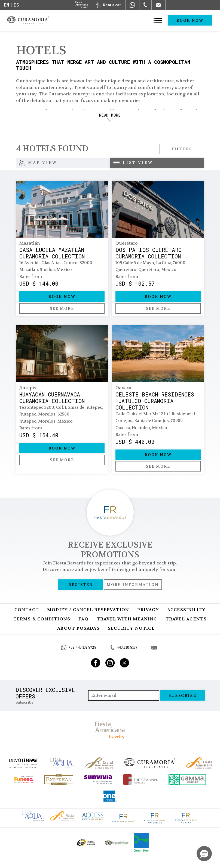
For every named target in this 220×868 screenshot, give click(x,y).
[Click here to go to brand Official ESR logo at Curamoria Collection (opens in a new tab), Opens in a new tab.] (86, 843)
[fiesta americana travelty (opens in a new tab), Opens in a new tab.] (110, 730)
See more (62, 308)
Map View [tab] (38, 163)
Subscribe (182, 695)
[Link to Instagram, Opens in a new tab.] (110, 663)
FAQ (83, 619)
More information (133, 585)
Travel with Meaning (127, 619)
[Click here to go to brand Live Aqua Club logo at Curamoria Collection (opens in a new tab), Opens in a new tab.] (33, 815)
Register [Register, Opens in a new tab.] (80, 585)
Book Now (190, 20)
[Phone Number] (145, 5)
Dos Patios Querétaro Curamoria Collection (149, 253)
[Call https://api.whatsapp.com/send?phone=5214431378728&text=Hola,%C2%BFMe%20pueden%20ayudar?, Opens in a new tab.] (79, 647)
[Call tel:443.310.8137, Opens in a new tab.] (124, 648)
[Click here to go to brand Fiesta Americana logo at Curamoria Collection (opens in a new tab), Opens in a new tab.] (62, 816)
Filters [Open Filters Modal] (182, 149)
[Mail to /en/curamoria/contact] (158, 5)
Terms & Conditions (42, 619)
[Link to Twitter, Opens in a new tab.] (124, 663)
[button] (204, 854)
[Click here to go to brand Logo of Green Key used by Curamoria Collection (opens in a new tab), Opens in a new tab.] (141, 843)
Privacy (148, 610)
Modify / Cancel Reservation (88, 610)
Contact (27, 610)
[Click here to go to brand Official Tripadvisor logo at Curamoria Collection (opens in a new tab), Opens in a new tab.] (117, 843)
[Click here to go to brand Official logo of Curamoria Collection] (150, 763)
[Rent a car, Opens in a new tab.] (109, 5)
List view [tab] (133, 163)
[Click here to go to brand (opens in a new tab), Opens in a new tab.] (23, 763)
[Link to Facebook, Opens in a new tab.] (96, 663)
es (16, 5)
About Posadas (78, 628)
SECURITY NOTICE (131, 628)
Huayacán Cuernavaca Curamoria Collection (52, 398)
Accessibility (187, 610)
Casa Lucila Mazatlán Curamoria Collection (52, 253)
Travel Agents (186, 619)
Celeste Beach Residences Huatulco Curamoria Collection (155, 401)
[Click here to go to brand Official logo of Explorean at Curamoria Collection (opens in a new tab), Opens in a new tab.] (59, 780)
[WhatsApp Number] (132, 5)
